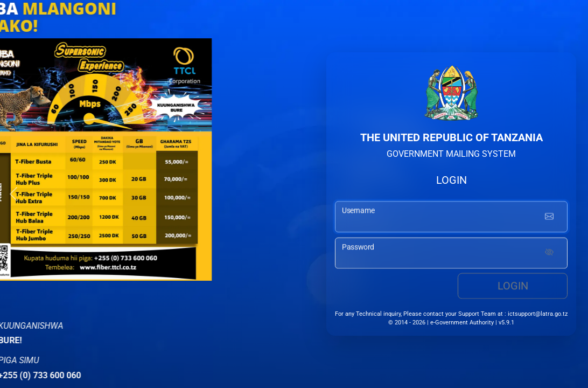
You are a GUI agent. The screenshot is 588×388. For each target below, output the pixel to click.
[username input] (451, 218)
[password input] (451, 255)
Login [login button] (513, 288)
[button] (13, 194)
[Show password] (549, 255)
